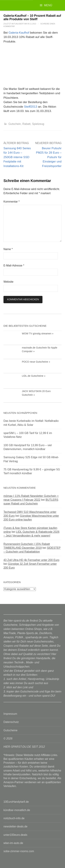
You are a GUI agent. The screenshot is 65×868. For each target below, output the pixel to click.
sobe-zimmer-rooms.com (19, 851)
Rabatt (26, 124)
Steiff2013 (31, 107)
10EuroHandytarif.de (16, 802)
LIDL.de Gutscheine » (34, 376)
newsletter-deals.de (15, 826)
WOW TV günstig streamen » (38, 334)
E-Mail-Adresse (14, 266)
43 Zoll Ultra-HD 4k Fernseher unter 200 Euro (31, 560)
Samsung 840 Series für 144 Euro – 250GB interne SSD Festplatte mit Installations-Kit (17, 157)
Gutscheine (10, 730)
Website (8, 282)
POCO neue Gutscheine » (36, 362)
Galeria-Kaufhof (19, 33)
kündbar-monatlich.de (17, 810)
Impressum (10, 714)
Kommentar (12, 202)
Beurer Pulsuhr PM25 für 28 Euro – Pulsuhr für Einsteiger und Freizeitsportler (49, 157)
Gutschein (15, 124)
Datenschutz (11, 722)
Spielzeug (38, 124)
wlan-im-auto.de (13, 843)
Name (8, 249)
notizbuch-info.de (14, 818)
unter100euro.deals (15, 835)
